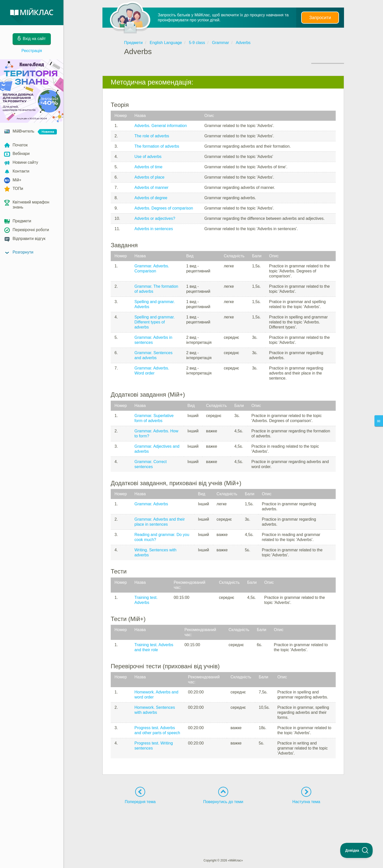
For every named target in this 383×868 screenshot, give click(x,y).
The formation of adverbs (157, 146)
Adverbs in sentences (154, 229)
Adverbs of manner (151, 188)
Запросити (320, 18)
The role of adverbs (152, 136)
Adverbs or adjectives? (155, 218)
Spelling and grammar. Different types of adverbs (155, 322)
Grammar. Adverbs (151, 504)
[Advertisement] (223, 822)
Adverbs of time (148, 167)
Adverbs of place (149, 177)
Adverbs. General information (161, 126)
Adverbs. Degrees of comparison (164, 208)
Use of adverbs (148, 157)
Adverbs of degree (151, 198)
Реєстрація (32, 51)
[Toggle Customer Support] (357, 850)
